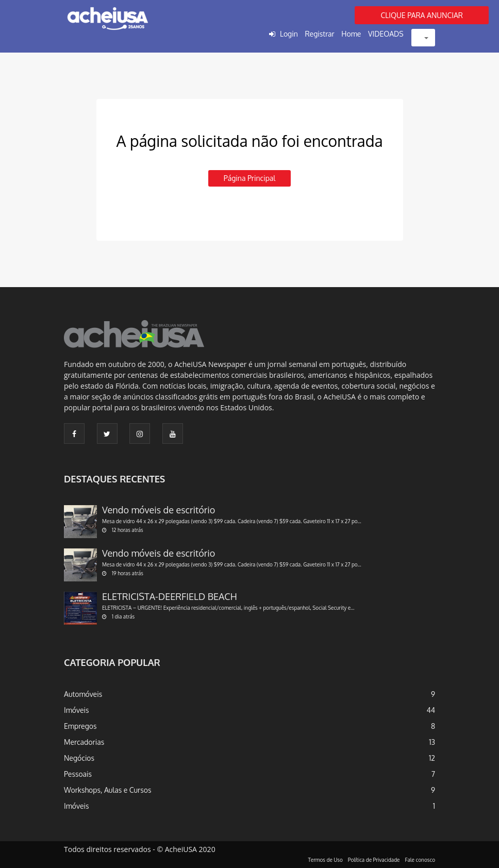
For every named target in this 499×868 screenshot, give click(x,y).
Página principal (249, 178)
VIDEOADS (386, 34)
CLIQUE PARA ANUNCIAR (422, 15)
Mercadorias (84, 742)
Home (351, 34)
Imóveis (77, 710)
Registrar (319, 34)
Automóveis (83, 694)
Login (289, 34)
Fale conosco (420, 860)
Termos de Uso (326, 860)
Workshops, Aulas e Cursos (107, 790)
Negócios (79, 758)
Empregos (80, 726)
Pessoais (78, 774)
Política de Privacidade (374, 860)
